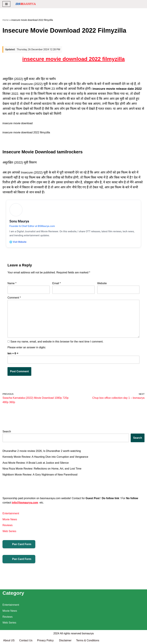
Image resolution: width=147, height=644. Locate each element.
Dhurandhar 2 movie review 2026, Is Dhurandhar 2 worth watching (42, 451)
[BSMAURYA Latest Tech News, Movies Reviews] (26, 4)
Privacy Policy (46, 640)
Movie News (10, 520)
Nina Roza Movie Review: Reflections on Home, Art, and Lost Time (42, 469)
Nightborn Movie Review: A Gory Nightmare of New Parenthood (40, 475)
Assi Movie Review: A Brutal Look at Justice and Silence (36, 463)
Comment (14, 298)
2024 (56, 633)
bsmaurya (88, 633)
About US (9, 640)
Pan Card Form (19, 544)
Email (57, 284)
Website (102, 284)
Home (6, 20)
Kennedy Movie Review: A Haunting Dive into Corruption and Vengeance (45, 457)
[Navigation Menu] (6, 4)
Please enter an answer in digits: (27, 348)
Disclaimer (65, 640)
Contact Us (26, 640)
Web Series (9, 532)
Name (12, 284)
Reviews (7, 526)
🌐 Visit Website (18, 242)
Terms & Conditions (88, 640)
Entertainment (11, 514)
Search (7, 432)
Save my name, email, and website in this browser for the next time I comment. (57, 342)
